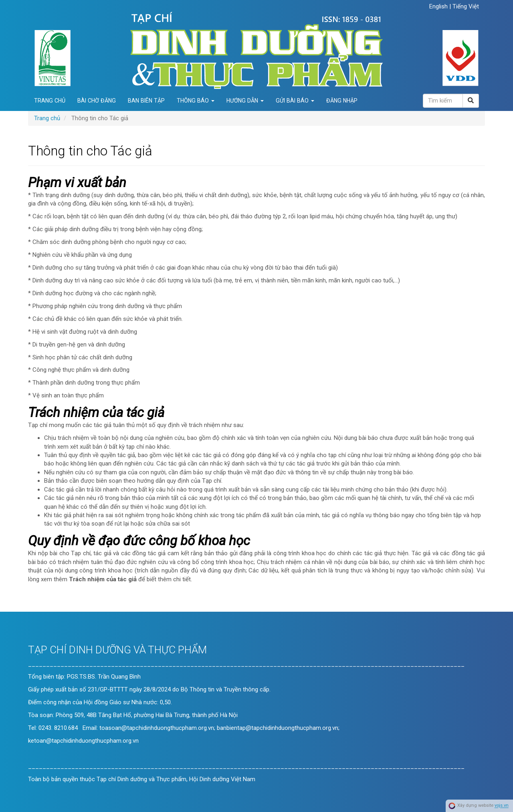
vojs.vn (502, 806)
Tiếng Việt (466, 6)
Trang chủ (50, 101)
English (439, 6)
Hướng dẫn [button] (245, 101)
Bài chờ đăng (97, 101)
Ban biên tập (146, 101)
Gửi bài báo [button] (295, 101)
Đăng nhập (342, 101)
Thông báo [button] (196, 101)
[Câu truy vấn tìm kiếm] (443, 101)
